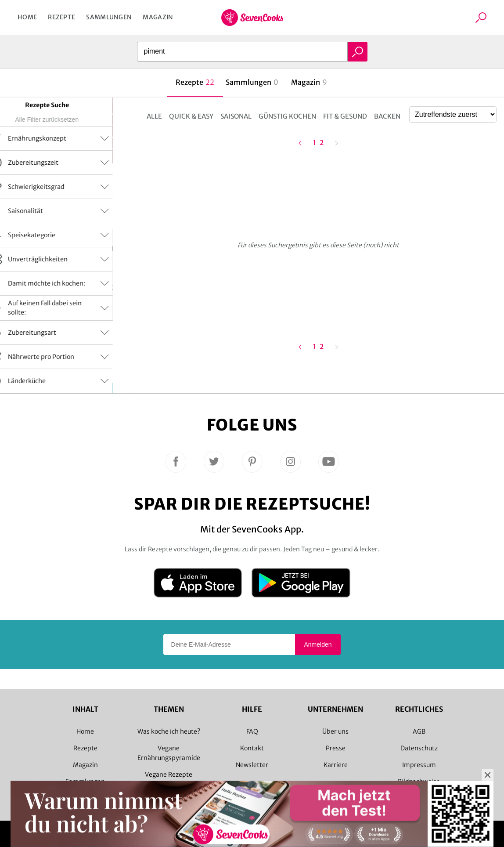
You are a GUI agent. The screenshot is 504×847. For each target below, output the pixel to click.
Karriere (336, 765)
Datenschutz (419, 748)
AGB (419, 731)
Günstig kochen (287, 116)
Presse (336, 748)
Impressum (419, 765)
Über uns (335, 731)
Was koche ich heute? (169, 731)
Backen (387, 116)
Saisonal (236, 116)
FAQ (252, 731)
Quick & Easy (191, 116)
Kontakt (252, 748)
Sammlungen (109, 17)
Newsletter (252, 765)
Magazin (158, 17)
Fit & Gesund (345, 116)
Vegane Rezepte (169, 775)
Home (27, 17)
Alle (154, 116)
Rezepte (61, 17)
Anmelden (318, 644)
